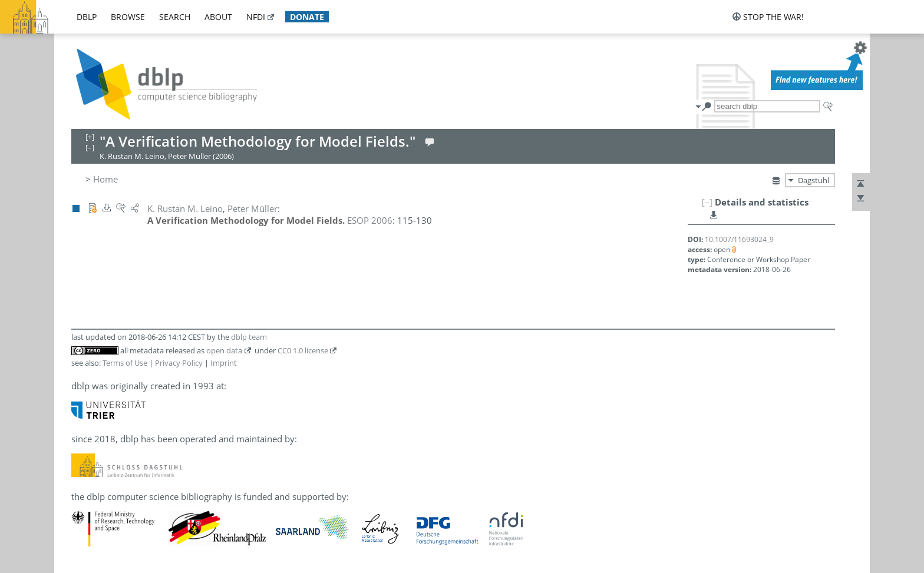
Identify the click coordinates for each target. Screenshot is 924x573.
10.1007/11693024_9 (739, 239)
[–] (707, 202)
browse (128, 17)
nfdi (256, 17)
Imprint (224, 363)
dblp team (249, 337)
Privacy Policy (179, 363)
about (218, 17)
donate (307, 17)
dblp (87, 17)
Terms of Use (125, 363)
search (175, 17)
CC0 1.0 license (303, 350)
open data (224, 350)
